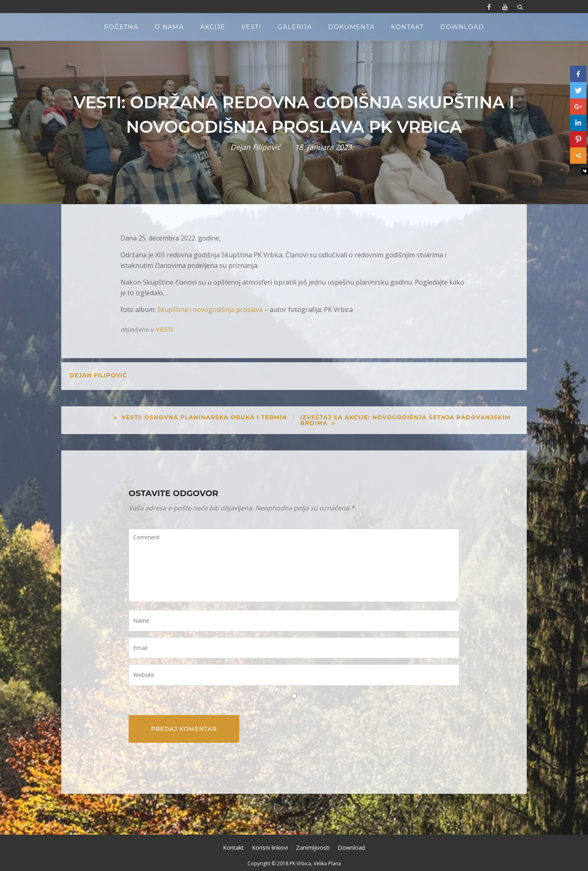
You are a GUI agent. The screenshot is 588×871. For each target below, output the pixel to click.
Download (462, 27)
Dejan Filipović (255, 147)
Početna (121, 27)
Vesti (251, 27)
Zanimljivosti (313, 848)
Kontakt (407, 27)
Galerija (295, 27)
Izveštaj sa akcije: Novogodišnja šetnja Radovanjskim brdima (405, 420)
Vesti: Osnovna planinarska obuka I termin (204, 417)
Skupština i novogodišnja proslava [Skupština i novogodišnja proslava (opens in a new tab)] (210, 310)
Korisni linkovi (270, 848)
